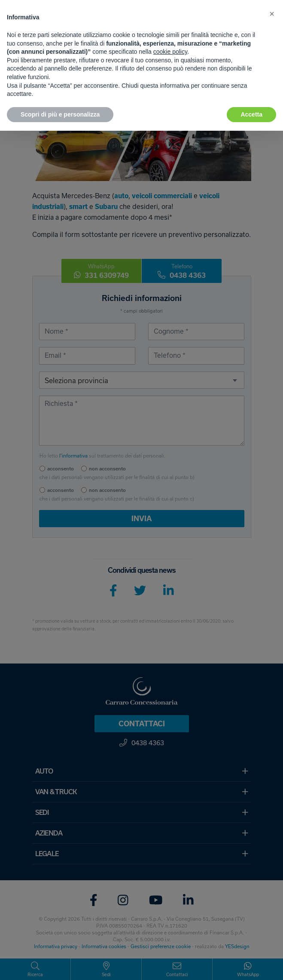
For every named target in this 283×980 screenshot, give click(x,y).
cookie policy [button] (170, 52)
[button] (272, 14)
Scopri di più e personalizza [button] (60, 114)
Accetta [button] (251, 114)
